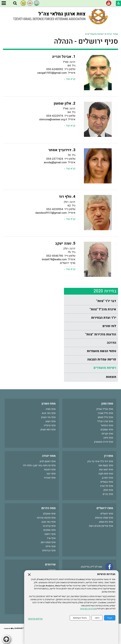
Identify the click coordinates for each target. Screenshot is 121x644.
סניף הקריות (107, 434)
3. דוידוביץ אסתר (62, 150)
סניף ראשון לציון (48, 461)
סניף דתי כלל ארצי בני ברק (100, 461)
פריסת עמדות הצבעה (102, 359)
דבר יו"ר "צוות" (106, 301)
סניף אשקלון (49, 514)
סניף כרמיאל (107, 425)
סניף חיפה (108, 438)
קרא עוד (71, 79)
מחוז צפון (107, 404)
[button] (15, 3)
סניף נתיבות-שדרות (46, 518)
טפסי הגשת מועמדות (101, 351)
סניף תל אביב (107, 486)
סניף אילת (51, 546)
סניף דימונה (50, 534)
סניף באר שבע (49, 522)
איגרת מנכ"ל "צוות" (103, 309)
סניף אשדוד (50, 478)
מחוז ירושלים (105, 508)
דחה (97, 618)
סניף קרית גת (49, 526)
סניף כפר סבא (49, 413)
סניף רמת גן (108, 478)
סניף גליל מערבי (105, 413)
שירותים (50, 565)
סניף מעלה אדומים (104, 518)
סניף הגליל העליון (105, 409)
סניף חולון (108, 490)
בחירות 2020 (105, 291)
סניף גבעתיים (107, 482)
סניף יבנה (51, 474)
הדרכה (112, 343)
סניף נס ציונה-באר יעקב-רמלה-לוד (39, 465)
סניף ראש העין (106, 470)
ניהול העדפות (80, 618)
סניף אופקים (49, 530)
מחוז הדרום (49, 508)
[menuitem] (91, 301)
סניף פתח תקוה (106, 474)
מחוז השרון (49, 404)
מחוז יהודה (49, 456)
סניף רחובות (50, 470)
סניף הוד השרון (48, 417)
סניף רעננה (50, 421)
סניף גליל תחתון (105, 417)
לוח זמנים (109, 326)
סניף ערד (51, 538)
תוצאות (111, 377)
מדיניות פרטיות (35, 619)
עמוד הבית (112, 34)
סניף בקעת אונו (106, 465)
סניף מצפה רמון (48, 542)
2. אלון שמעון (65, 103)
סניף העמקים (107, 430)
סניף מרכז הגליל (105, 421)
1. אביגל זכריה (64, 57)
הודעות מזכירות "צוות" (101, 334)
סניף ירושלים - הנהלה (86, 41)
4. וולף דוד (67, 197)
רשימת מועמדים (96, 34)
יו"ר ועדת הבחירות (104, 318)
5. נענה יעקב (65, 243)
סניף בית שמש (106, 522)
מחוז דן (109, 456)
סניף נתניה (51, 409)
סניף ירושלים (107, 514)
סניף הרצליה (50, 425)
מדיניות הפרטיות (88, 609)
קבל (110, 618)
